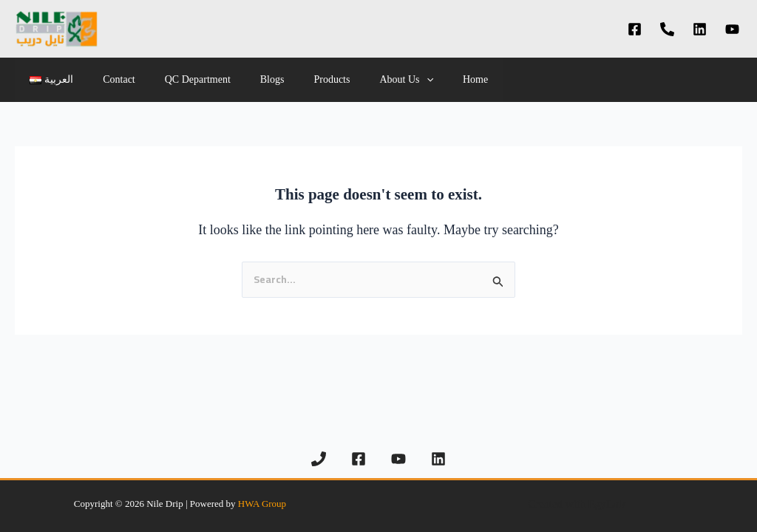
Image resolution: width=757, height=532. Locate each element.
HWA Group (262, 504)
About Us (357, 80)
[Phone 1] (667, 29)
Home (418, 79)
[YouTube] (732, 29)
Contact (106, 79)
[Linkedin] (700, 29)
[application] (378, 80)
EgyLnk (607, 504)
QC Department (176, 79)
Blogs (241, 79)
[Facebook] (635, 29)
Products (292, 79)
